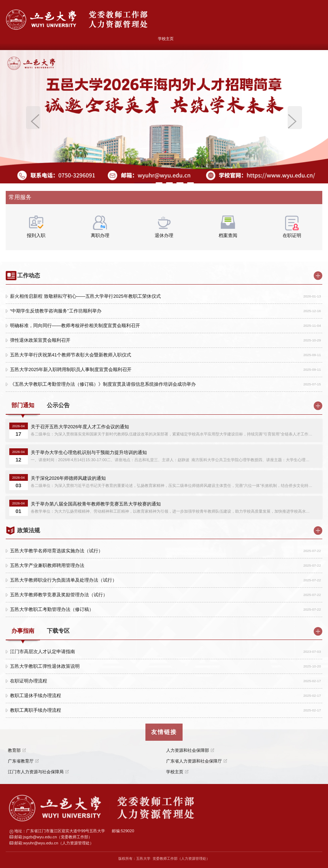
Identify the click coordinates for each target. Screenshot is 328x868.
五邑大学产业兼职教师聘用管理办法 (47, 565)
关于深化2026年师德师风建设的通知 (68, 478)
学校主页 (166, 39)
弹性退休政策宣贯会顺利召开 (40, 340)
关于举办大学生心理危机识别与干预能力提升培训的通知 (89, 452)
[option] (164, 117)
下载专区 (58, 631)
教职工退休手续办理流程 (36, 696)
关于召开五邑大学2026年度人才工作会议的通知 (80, 427)
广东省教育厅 (21, 761)
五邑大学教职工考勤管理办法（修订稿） (52, 609)
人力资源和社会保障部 (188, 750)
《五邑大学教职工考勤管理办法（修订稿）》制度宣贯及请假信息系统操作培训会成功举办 (103, 384)
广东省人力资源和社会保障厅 (194, 761)
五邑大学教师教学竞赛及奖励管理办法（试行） (59, 595)
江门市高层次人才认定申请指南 (43, 652)
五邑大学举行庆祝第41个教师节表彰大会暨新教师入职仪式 (71, 355)
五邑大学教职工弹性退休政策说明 (45, 666)
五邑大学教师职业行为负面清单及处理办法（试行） (63, 580)
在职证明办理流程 (29, 681)
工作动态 (29, 275)
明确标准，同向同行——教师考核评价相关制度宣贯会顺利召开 (75, 325)
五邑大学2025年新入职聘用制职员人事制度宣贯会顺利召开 (71, 369)
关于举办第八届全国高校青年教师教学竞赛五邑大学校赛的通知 (96, 504)
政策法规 (29, 530)
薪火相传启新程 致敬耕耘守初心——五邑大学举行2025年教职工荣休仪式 (85, 296)
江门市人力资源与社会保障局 (36, 772)
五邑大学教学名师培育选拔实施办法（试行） (56, 551)
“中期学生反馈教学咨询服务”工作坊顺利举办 (56, 311)
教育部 (14, 750)
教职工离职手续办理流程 (36, 710)
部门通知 (23, 405)
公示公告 (58, 405)
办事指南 (23, 631)
